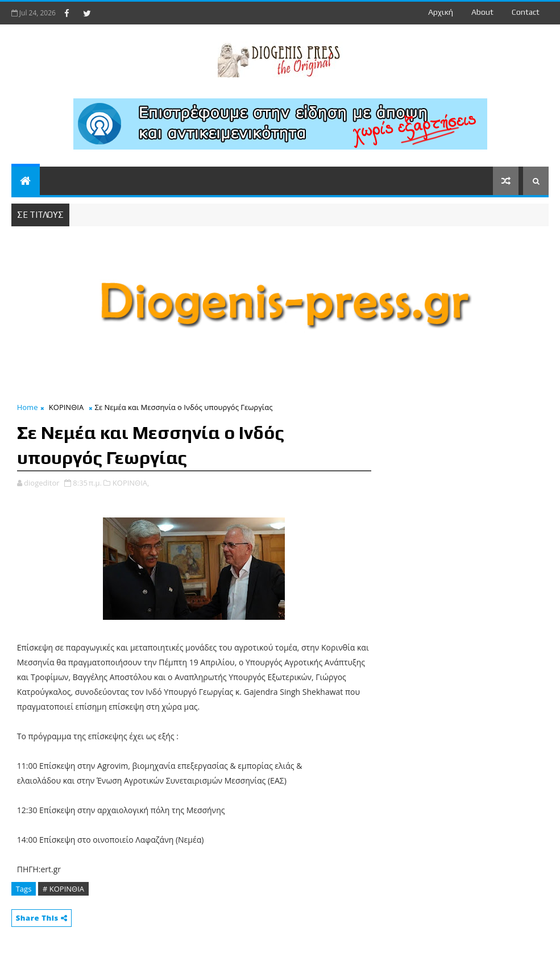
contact (526, 12)
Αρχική (441, 12)
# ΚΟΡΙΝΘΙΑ (63, 889)
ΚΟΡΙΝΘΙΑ (66, 407)
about (482, 12)
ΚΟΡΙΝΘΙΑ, (131, 483)
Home (28, 407)
